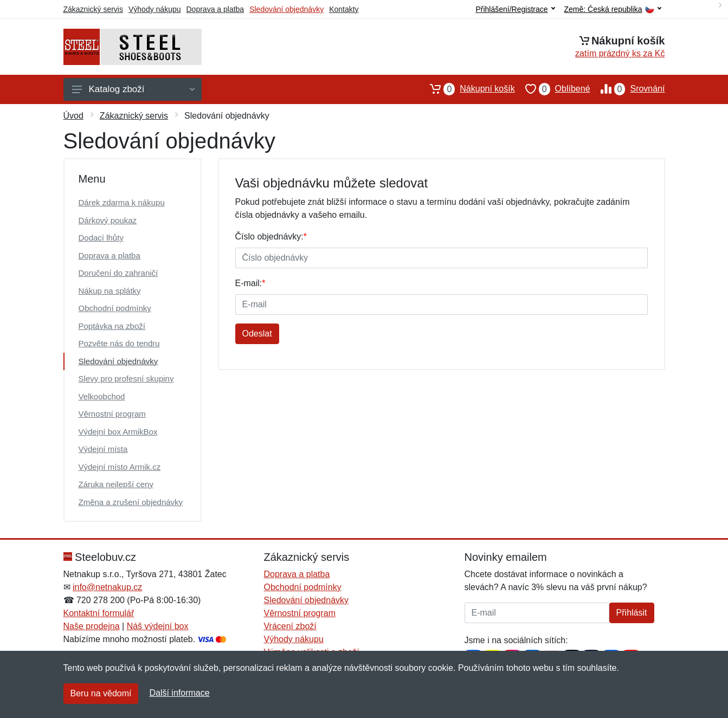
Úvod (73, 116)
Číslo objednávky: (271, 237)
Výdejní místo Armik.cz (120, 467)
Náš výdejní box (158, 626)
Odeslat (257, 334)
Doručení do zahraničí (118, 273)
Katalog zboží (133, 89)
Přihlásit (632, 613)
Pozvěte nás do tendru (119, 343)
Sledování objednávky (286, 9)
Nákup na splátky (110, 291)
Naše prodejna (92, 626)
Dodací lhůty (101, 238)
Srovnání (628, 89)
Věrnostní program (112, 414)
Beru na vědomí (101, 693)
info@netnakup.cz (107, 587)
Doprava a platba (215, 9)
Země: (613, 9)
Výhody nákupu (155, 9)
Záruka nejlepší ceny (116, 484)
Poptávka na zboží (112, 326)
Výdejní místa (103, 449)
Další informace (179, 693)
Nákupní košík (467, 89)
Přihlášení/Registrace (515, 9)
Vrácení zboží (290, 626)
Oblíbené (553, 89)
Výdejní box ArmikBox (118, 432)
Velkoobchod (102, 396)
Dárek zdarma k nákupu (122, 202)
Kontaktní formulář (99, 613)
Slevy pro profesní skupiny (126, 379)
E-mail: (250, 283)
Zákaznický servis (93, 9)
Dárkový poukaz (108, 220)
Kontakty (344, 9)
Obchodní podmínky (115, 308)
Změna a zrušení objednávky (131, 502)
